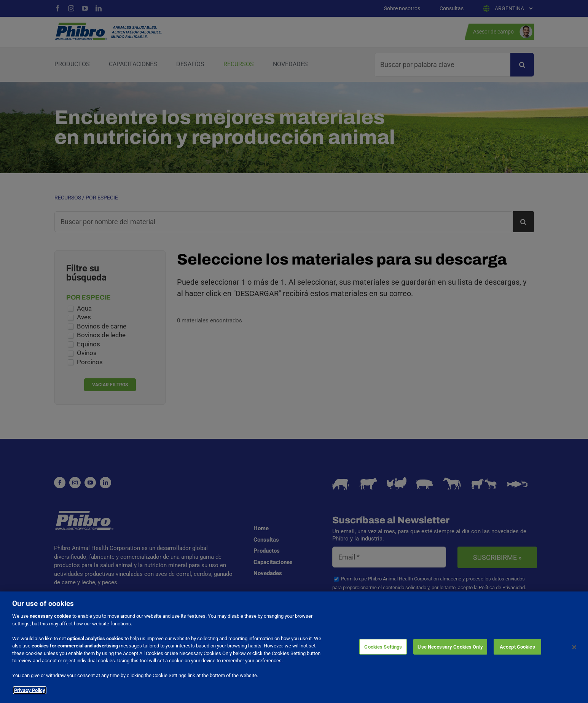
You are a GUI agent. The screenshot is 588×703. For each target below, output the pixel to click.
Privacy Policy (30, 690)
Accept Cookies (517, 646)
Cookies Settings (383, 646)
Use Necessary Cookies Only (450, 646)
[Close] (574, 647)
